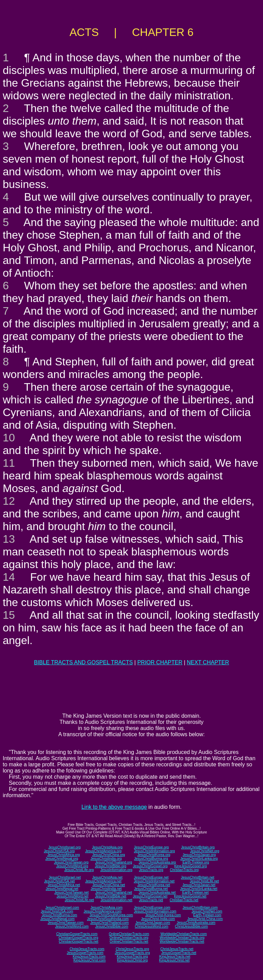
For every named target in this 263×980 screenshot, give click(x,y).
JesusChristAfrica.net (64, 885)
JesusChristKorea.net (154, 885)
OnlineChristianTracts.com (129, 934)
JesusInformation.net (116, 900)
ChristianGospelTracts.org (78, 938)
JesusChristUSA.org (59, 851)
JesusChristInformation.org (154, 851)
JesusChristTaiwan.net (72, 893)
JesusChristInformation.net (154, 881)
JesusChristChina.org (109, 855)
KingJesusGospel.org (191, 866)
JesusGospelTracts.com (85, 953)
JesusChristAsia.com (106, 908)
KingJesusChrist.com (89, 960)
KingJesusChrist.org (132, 960)
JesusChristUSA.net (59, 881)
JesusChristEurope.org (151, 847)
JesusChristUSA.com (57, 911)
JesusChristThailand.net (114, 893)
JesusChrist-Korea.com (163, 915)
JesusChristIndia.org (106, 859)
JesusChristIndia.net (106, 889)
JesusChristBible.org (111, 866)
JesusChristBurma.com (59, 915)
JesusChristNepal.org (62, 859)
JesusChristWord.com (72, 926)
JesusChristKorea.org (154, 855)
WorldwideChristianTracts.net (182, 941)
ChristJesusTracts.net (177, 949)
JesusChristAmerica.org (103, 851)
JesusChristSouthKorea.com (111, 915)
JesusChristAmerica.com (103, 911)
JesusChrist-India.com (158, 919)
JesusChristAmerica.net (103, 881)
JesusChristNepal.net (62, 889)
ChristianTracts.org (184, 870)
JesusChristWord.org (72, 866)
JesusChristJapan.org (199, 855)
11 (9, 463)
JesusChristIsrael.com (62, 908)
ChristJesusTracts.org (132, 949)
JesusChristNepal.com (58, 919)
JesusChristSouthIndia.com (108, 919)
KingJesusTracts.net (175, 957)
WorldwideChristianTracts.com (184, 934)
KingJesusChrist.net (174, 960)
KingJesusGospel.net (190, 896)
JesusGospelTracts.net (179, 953)
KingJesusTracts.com (89, 957)
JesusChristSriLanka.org (199, 859)
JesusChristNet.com (207, 911)
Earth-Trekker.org (196, 862)
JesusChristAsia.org (107, 847)
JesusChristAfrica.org (64, 855)
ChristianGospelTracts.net (79, 941)
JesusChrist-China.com (205, 919)
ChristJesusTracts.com (87, 949)
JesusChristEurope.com (152, 908)
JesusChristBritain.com (200, 908)
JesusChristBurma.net (151, 889)
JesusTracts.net (151, 900)
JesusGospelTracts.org (132, 953)
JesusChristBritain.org (198, 847)
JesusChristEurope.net (151, 877)
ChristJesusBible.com (191, 926)
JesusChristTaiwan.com (66, 923)
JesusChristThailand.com (110, 923)
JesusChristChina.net (109, 885)
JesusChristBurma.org (151, 859)
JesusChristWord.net (72, 896)
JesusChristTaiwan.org (71, 862)
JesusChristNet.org (205, 851)
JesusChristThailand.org (114, 862)
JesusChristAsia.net (107, 877)
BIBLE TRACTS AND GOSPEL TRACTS (83, 662)
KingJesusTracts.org (132, 957)
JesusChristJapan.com (153, 923)
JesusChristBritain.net (197, 877)
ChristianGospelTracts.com (77, 934)
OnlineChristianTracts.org (129, 938)
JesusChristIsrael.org (64, 847)
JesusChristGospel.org (150, 866)
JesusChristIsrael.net (65, 877)
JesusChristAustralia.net (157, 893)
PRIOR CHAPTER (160, 662)
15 (9, 615)
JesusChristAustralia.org (157, 862)
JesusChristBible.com (112, 926)
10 (9, 438)
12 (9, 501)
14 (9, 577)
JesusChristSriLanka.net (199, 889)
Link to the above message (114, 807)
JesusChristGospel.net (150, 896)
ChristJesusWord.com (152, 926)
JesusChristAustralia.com (196, 923)
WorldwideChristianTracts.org (182, 938)
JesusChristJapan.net (199, 885)
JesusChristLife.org (79, 870)
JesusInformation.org (116, 870)
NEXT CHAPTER (208, 662)
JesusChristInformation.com (155, 911)
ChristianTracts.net (184, 900)
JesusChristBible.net (110, 896)
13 (9, 539)
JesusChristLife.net (204, 881)
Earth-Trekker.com (207, 915)
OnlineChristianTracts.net (129, 941)
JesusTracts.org (151, 870)
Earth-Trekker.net (195, 893)
